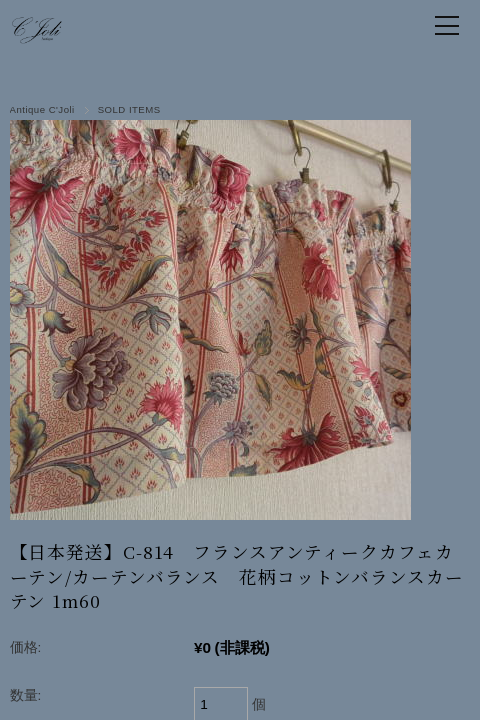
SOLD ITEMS (129, 109)
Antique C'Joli (42, 109)
